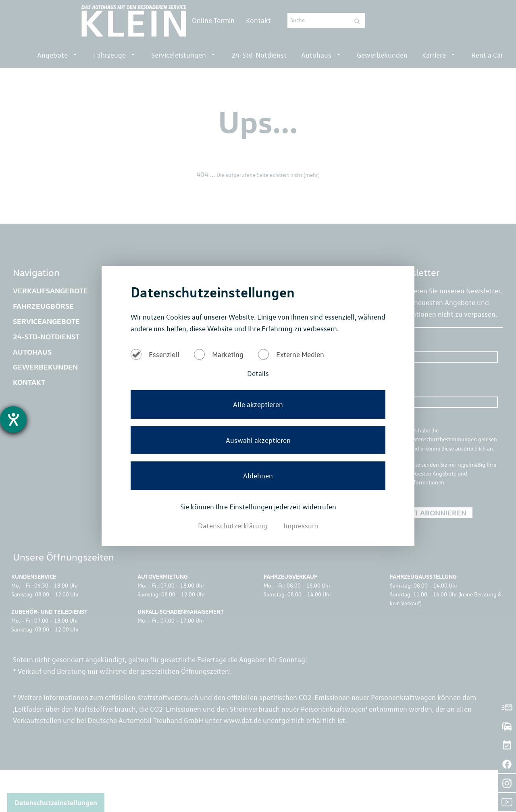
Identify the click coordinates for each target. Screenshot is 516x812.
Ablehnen (258, 476)
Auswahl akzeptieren (258, 440)
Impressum (301, 525)
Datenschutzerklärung (233, 525)
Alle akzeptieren (258, 404)
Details (258, 373)
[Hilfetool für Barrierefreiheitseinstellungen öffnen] (13, 419)
